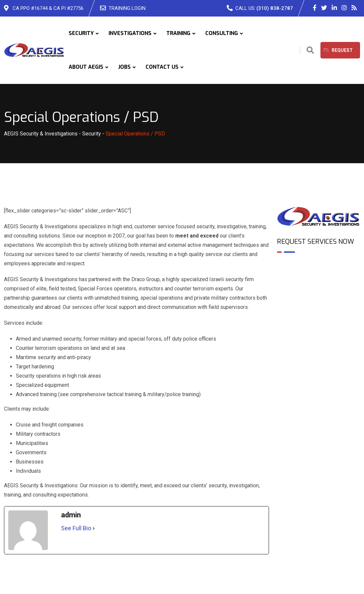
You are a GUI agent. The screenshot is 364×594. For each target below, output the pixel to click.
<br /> (318, 286)
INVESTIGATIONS (130, 33)
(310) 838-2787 (275, 8)
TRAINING (178, 33)
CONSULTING (222, 33)
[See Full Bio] (94, 528)
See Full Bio (76, 528)
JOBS (124, 67)
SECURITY (81, 33)
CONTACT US (162, 67)
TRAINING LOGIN (127, 8)
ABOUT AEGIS (86, 67)
